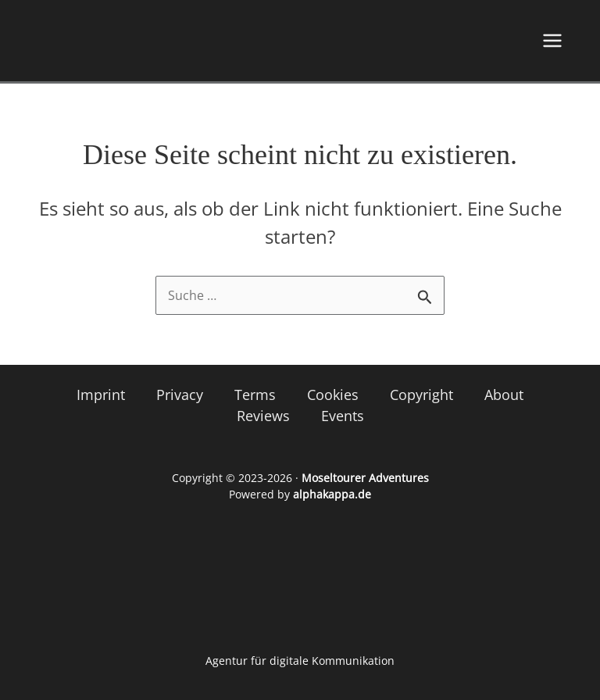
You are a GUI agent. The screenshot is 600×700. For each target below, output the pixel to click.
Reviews (263, 416)
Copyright (421, 395)
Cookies (333, 395)
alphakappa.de (332, 494)
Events (343, 416)
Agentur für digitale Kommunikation (300, 661)
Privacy (180, 395)
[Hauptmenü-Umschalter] (552, 41)
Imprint (101, 395)
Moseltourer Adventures (365, 478)
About (504, 395)
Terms (255, 395)
